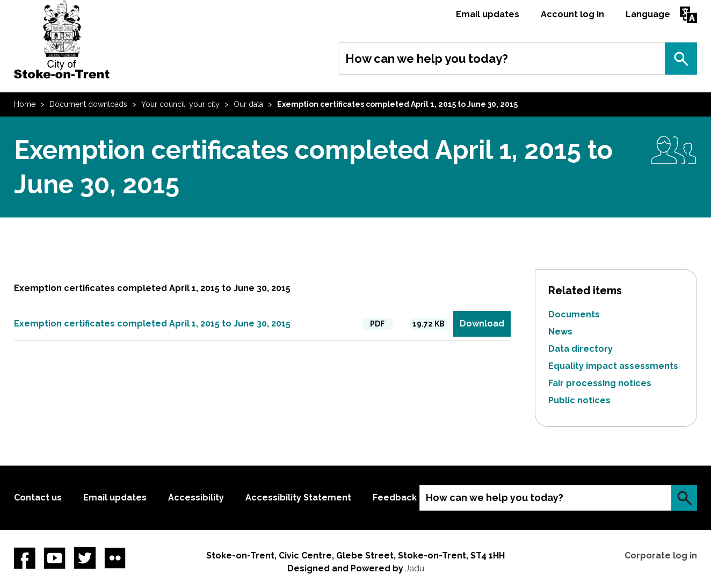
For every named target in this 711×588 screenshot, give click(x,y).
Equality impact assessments (613, 366)
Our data (248, 104)
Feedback (395, 498)
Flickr (115, 558)
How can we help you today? (427, 59)
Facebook (25, 558)
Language (648, 14)
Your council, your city (180, 104)
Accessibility (196, 498)
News (560, 332)
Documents (574, 314)
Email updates (488, 14)
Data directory (581, 349)
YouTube (55, 558)
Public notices (579, 400)
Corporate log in (661, 556)
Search (681, 59)
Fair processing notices (600, 383)
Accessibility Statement (298, 498)
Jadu (415, 568)
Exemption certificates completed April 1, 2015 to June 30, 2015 (152, 324)
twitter (85, 558)
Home (25, 104)
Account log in (572, 14)
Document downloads (88, 104)
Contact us (38, 498)
